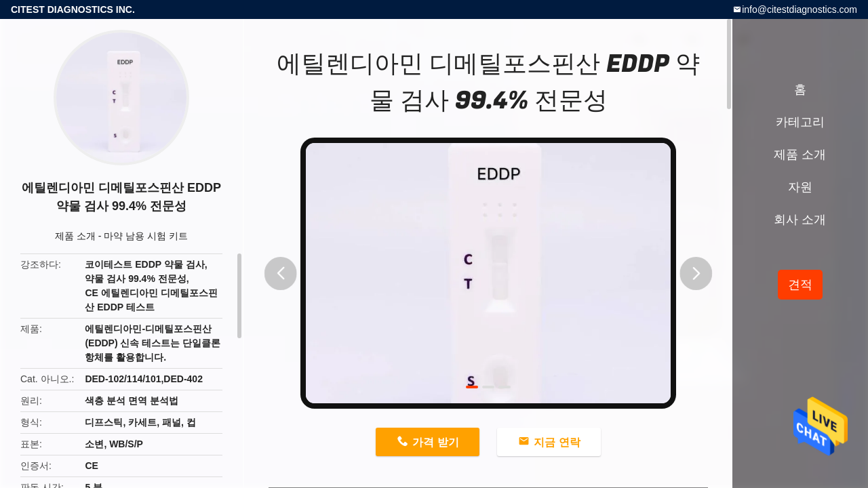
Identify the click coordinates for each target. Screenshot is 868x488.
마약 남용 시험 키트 (146, 236)
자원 (800, 187)
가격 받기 (435, 442)
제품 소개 (75, 236)
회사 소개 (800, 220)
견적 (800, 285)
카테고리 (800, 122)
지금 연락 (557, 442)
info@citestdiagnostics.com (800, 9)
